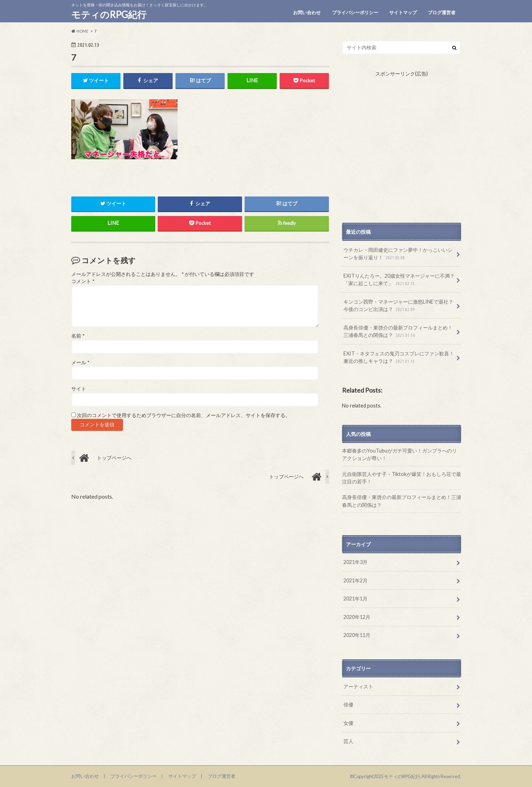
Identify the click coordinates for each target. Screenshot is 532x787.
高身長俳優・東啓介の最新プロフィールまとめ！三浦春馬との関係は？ (398, 332)
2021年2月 (355, 580)
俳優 (348, 705)
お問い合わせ (307, 12)
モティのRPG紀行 (109, 15)
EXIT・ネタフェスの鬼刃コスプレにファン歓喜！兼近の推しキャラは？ (399, 358)
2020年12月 (357, 617)
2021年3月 (355, 562)
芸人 (348, 741)
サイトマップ (403, 12)
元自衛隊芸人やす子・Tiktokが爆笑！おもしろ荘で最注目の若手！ (402, 478)
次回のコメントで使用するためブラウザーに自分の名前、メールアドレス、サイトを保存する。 (184, 415)
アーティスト (358, 686)
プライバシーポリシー (355, 12)
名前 (78, 336)
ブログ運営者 (442, 12)
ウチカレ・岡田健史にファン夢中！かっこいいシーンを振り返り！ (398, 254)
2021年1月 (355, 598)
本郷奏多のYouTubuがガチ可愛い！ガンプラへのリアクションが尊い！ (399, 455)
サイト (79, 389)
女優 (348, 723)
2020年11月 (357, 635)
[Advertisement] (402, 150)
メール (80, 362)
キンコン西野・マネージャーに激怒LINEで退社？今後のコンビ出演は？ (398, 306)
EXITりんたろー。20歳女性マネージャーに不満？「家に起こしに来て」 (399, 280)
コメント (83, 281)
